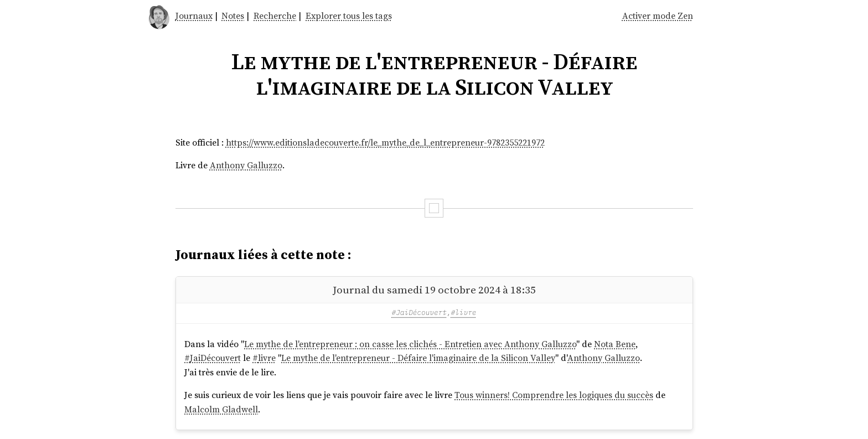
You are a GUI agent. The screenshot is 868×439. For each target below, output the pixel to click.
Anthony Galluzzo (246, 165)
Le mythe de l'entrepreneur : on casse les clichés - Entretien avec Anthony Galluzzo (410, 344)
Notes (233, 16)
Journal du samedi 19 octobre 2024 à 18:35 (434, 290)
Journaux (194, 16)
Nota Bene (615, 344)
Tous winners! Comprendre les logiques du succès (554, 395)
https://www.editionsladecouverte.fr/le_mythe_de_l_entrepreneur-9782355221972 (385, 142)
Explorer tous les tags (349, 16)
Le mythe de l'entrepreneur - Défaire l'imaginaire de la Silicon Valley (418, 358)
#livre (464, 313)
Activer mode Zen (658, 16)
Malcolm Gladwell (221, 409)
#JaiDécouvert (419, 313)
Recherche (275, 16)
